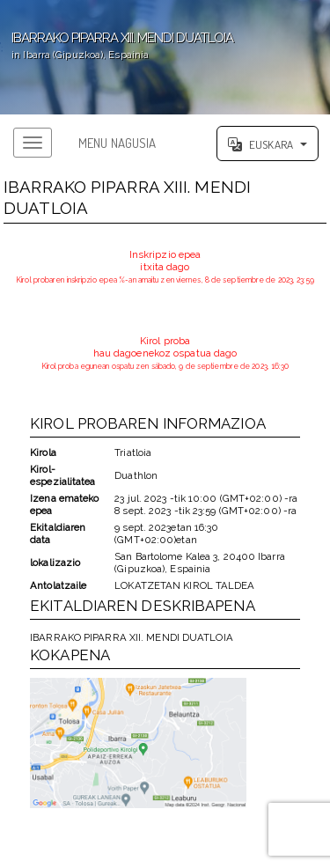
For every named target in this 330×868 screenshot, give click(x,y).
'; (165, 57)
